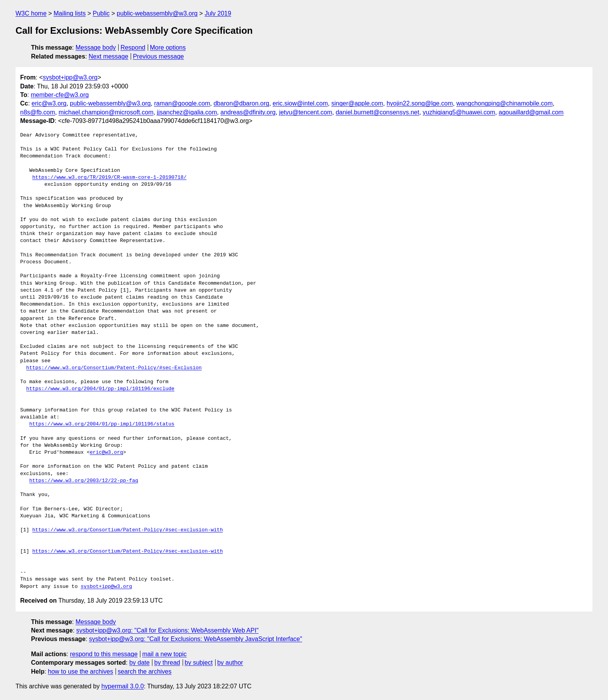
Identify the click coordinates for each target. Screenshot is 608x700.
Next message (109, 56)
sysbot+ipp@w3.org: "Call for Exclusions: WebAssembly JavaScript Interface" (195, 639)
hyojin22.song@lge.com (420, 103)
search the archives (145, 671)
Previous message (159, 56)
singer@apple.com (357, 103)
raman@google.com (182, 103)
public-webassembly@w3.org (157, 13)
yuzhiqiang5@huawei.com (459, 112)
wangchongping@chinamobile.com (504, 103)
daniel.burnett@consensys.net (377, 112)
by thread (167, 663)
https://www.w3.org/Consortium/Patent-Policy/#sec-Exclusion (114, 368)
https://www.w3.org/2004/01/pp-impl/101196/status (102, 424)
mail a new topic (165, 654)
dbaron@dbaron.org (241, 103)
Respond (133, 48)
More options (168, 48)
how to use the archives (81, 671)
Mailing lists (70, 13)
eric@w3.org (49, 103)
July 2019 (218, 13)
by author (230, 663)
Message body (96, 48)
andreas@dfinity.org (248, 112)
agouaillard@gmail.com (531, 112)
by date (139, 663)
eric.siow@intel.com (300, 103)
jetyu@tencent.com (306, 112)
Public (101, 13)
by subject (199, 663)
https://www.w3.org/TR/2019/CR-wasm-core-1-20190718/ (109, 178)
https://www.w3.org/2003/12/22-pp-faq (84, 481)
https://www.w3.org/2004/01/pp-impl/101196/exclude (100, 389)
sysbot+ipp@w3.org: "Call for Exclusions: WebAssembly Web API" (168, 630)
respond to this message (104, 654)
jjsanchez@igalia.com (187, 112)
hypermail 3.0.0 (122, 686)
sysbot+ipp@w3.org (70, 77)
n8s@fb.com (38, 112)
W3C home (31, 13)
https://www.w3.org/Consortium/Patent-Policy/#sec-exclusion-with (127, 530)
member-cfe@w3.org (60, 95)
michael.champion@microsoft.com (106, 112)
